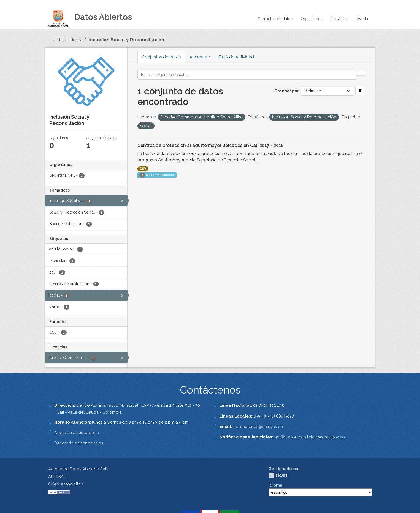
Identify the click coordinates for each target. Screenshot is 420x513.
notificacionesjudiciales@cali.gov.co (310, 437)
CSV (143, 169)
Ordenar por (286, 91)
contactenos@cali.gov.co (258, 427)
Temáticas (340, 19)
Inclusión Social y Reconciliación (126, 40)
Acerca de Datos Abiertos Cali (78, 469)
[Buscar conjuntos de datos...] (247, 75)
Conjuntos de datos (275, 19)
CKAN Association (66, 484)
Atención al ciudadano (77, 433)
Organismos (312, 19)
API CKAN (57, 477)
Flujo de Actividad (236, 57)
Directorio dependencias (79, 443)
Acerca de (200, 57)
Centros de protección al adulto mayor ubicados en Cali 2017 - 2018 (211, 145)
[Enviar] (361, 73)
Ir (360, 90)
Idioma (275, 485)
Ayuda (362, 19)
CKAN (278, 475)
